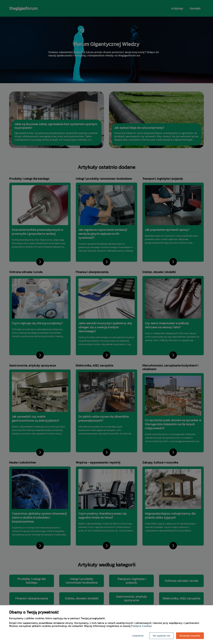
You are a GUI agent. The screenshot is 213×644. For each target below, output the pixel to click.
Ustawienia (138, 636)
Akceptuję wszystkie (190, 636)
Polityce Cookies (141, 626)
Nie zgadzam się (161, 636)
